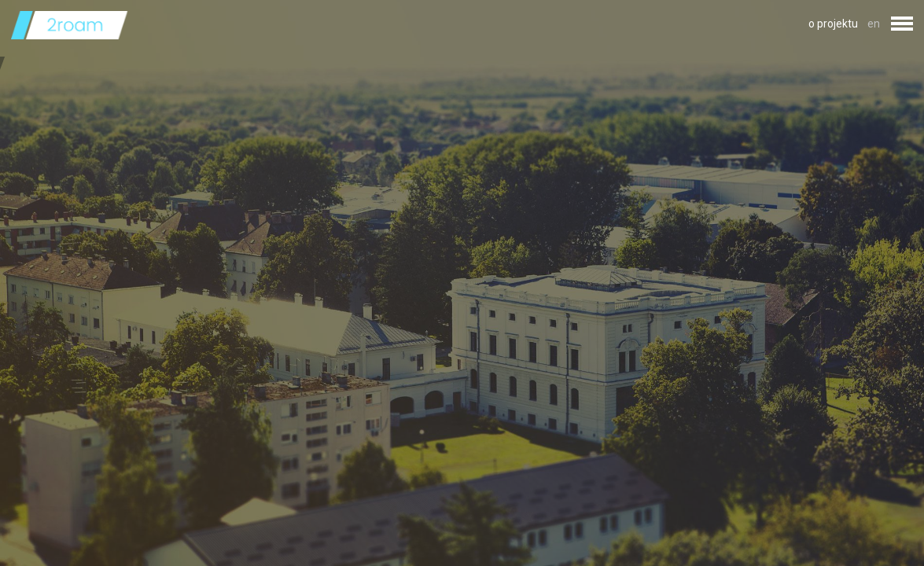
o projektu (833, 24)
